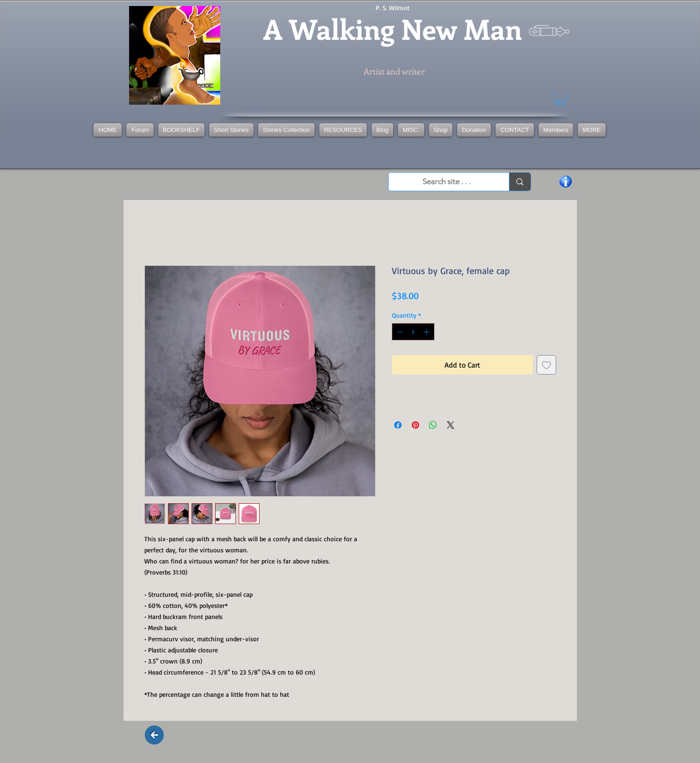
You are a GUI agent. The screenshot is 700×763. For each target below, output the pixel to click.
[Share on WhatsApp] (433, 425)
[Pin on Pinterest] (415, 425)
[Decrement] (399, 332)
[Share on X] (451, 425)
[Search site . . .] (447, 182)
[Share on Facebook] (398, 425)
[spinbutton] (413, 332)
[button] (286, 130)
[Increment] (427, 332)
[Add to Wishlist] (546, 365)
